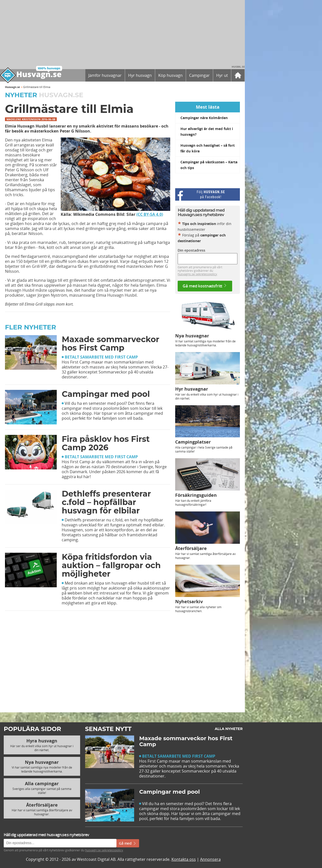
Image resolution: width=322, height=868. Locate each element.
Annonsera (210, 859)
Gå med (128, 843)
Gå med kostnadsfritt (205, 286)
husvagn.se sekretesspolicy (104, 850)
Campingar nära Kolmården (204, 118)
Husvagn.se (13, 87)
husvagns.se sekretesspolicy (197, 274)
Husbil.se (238, 67)
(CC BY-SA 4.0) (150, 214)
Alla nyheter (229, 729)
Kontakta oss (184, 859)
